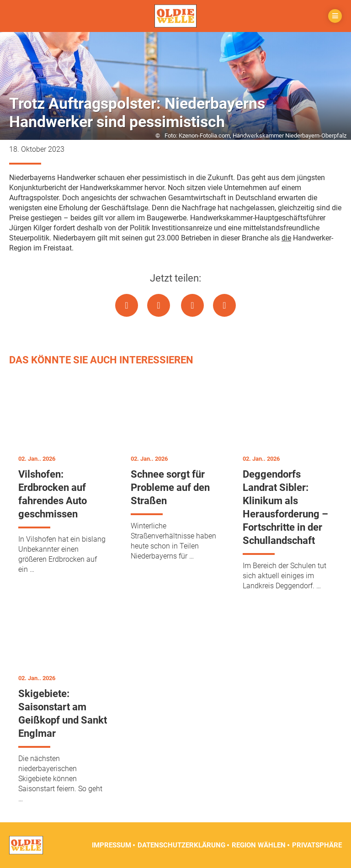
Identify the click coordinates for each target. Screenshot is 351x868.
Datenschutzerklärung (181, 845)
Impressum (112, 845)
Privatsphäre (317, 845)
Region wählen (259, 845)
